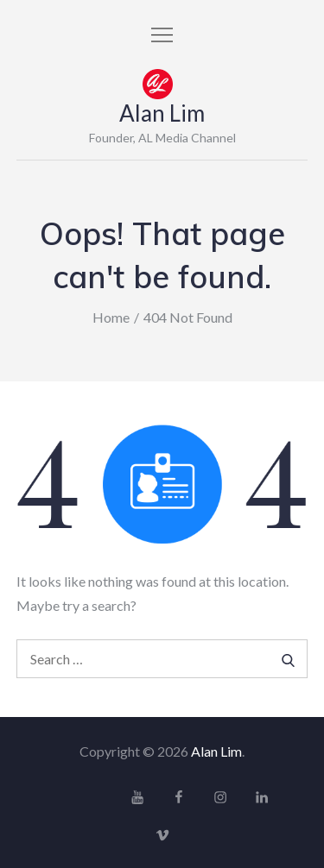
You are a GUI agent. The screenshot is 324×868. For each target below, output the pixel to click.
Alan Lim (162, 113)
